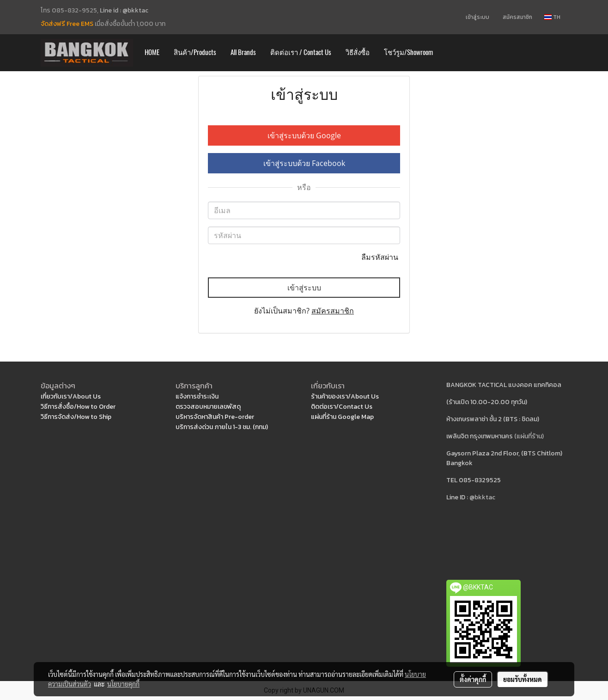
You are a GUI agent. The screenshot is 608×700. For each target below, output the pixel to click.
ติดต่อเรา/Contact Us (342, 407)
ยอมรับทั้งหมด (523, 679)
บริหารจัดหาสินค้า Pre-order (215, 417)
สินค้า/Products (195, 52)
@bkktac (482, 497)
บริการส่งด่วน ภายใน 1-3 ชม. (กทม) (222, 427)
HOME (152, 52)
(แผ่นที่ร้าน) (529, 436)
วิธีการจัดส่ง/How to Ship (76, 417)
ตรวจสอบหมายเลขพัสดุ (208, 407)
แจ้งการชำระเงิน (197, 396)
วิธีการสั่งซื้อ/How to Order (78, 407)
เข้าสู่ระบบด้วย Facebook (304, 163)
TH (552, 17)
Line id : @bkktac (124, 10)
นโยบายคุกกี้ (123, 684)
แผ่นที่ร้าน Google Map (342, 417)
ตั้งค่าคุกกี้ (473, 679)
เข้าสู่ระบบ (477, 17)
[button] (449, 53)
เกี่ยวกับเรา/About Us (71, 396)
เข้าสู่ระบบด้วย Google (304, 135)
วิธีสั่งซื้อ (358, 52)
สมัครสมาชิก (517, 17)
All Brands (243, 52)
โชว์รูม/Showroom (408, 52)
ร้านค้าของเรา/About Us (345, 396)
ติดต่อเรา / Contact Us (301, 52)
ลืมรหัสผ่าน (381, 257)
